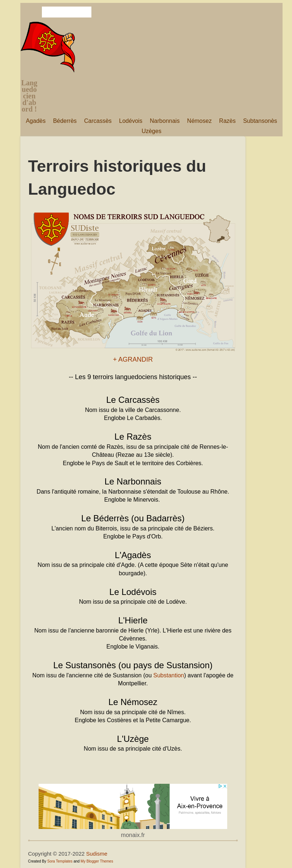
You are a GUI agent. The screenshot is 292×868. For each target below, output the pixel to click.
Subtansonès (260, 121)
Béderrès (65, 121)
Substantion (169, 675)
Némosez (200, 121)
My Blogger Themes (97, 861)
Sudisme (97, 854)
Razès (227, 121)
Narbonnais (165, 121)
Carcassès (98, 121)
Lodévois (131, 121)
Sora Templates (60, 861)
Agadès (36, 121)
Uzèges (151, 131)
